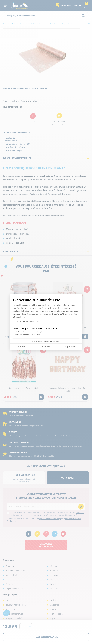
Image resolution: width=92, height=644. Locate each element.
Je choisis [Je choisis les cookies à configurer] (46, 347)
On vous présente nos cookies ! (28, 335)
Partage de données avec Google (29, 332)
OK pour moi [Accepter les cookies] (70, 347)
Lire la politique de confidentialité (27, 321)
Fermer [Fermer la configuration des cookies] (22, 347)
